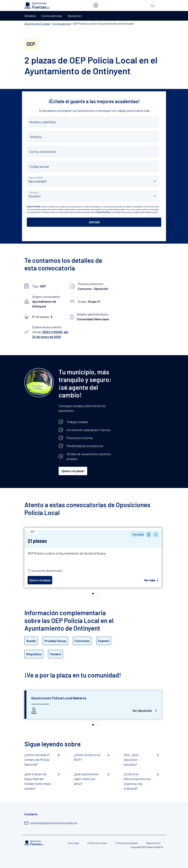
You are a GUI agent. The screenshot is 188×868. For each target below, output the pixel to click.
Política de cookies (97, 843)
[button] (93, 594)
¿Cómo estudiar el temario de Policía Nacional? (37, 760)
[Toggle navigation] (96, 5)
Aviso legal (73, 843)
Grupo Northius (34, 207)
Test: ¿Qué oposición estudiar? (131, 760)
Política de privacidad (126, 843)
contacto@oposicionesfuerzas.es (54, 823)
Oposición (75, 16)
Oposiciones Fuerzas (37, 24)
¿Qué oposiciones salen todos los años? (86, 779)
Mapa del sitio (153, 843)
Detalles (30, 16)
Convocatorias (61, 24)
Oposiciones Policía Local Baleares (59, 698)
